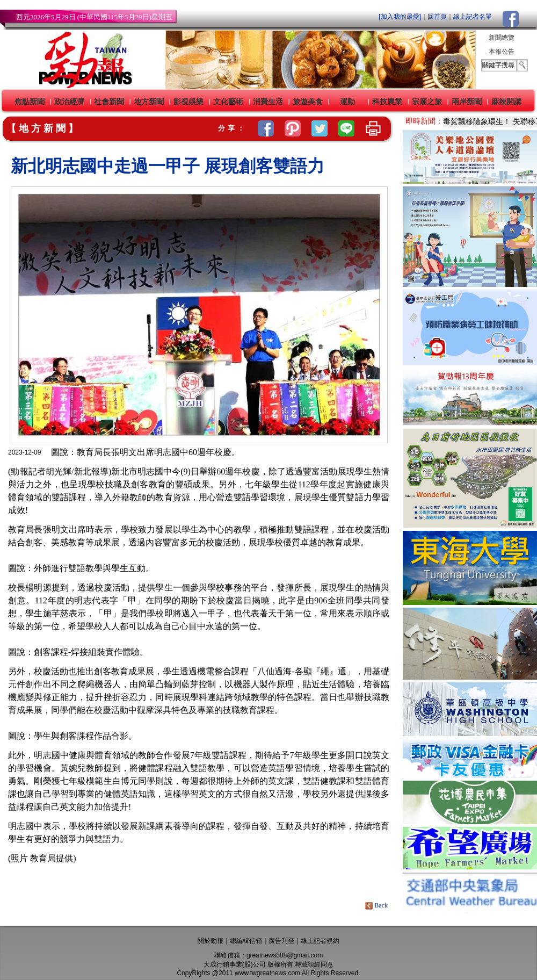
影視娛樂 (188, 102)
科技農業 (387, 102)
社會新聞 (109, 102)
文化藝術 (228, 102)
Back (377, 905)
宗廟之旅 (427, 102)
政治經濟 (69, 102)
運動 (347, 102)
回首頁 (437, 17)
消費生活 (268, 102)
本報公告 (502, 52)
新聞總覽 (502, 38)
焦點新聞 (30, 102)
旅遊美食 (308, 102)
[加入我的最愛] (400, 17)
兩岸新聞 (467, 102)
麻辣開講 (506, 102)
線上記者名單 (473, 17)
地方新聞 (149, 102)
